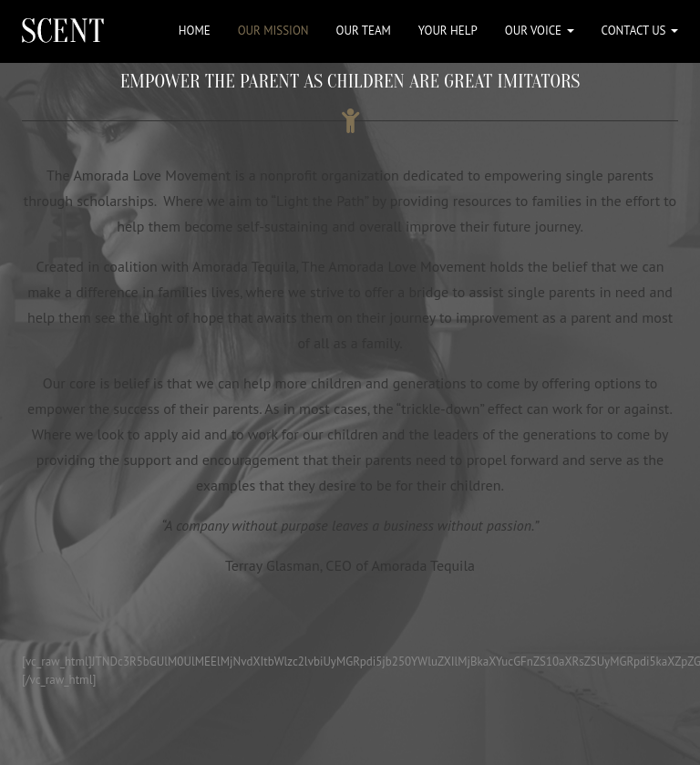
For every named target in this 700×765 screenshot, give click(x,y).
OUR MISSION (273, 31)
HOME (195, 31)
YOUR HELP (448, 31)
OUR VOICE (540, 31)
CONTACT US (640, 31)
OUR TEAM (364, 31)
